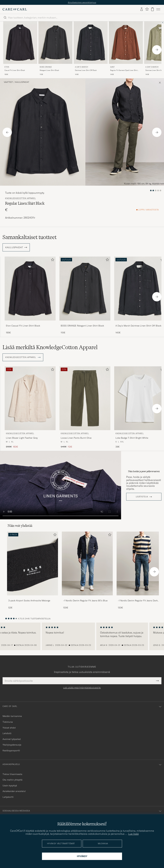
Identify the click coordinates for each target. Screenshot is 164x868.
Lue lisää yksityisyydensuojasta (82, 688)
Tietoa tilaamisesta (12, 774)
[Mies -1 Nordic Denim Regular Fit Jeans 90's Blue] (87, 563)
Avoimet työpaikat (12, 739)
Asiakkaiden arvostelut (14, 791)
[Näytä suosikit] (147, 9)
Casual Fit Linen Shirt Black (15, 70)
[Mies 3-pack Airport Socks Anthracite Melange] (33, 563)
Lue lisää (133, 834)
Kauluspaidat (22, 82)
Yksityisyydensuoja (12, 745)
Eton (7, 67)
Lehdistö (7, 733)
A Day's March (82, 67)
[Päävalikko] (158, 9)
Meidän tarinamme (12, 716)
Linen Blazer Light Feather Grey (22, 438)
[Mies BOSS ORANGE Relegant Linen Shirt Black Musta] (55, 43)
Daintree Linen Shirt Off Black (86, 70)
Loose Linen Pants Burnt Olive (76, 438)
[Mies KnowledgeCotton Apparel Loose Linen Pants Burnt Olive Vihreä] (85, 398)
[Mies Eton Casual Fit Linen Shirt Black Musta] (20, 43)
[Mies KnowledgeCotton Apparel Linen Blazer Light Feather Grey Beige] (30, 398)
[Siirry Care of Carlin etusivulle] (15, 9)
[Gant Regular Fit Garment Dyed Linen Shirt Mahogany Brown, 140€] (126, 49)
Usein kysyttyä (10, 786)
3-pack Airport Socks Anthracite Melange (29, 601)
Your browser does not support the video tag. (61, 485)
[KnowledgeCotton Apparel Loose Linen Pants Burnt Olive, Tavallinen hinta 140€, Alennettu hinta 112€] (85, 407)
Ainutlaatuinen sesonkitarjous (82, 2)
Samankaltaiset (30, 237)
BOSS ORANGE (46, 67)
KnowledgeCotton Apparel (20, 198)
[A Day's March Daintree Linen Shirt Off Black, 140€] (91, 49)
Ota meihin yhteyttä (12, 780)
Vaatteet (8, 82)
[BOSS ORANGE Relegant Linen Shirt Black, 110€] (55, 49)
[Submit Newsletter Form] (157, 681)
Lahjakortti (8, 797)
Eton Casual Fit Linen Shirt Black (23, 326)
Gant (112, 67)
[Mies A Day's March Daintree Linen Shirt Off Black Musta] (91, 43)
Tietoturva (8, 722)
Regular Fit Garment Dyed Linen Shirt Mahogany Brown (124, 70)
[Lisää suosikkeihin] (52, 260)
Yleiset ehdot (9, 728)
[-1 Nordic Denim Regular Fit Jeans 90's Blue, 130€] (87, 570)
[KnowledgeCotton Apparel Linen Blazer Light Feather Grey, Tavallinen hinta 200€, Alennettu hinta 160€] (30, 407)
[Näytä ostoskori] (152, 9)
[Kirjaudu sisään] (142, 9)
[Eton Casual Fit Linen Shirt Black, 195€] (20, 49)
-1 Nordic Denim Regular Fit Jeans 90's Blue (85, 601)
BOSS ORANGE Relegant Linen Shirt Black (82, 326)
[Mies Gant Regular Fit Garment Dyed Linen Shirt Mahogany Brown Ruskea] (126, 43)
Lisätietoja (142, 497)
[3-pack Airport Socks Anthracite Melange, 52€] (33, 570)
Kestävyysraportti (11, 750)
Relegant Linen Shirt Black (49, 70)
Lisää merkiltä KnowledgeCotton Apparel (50, 347)
